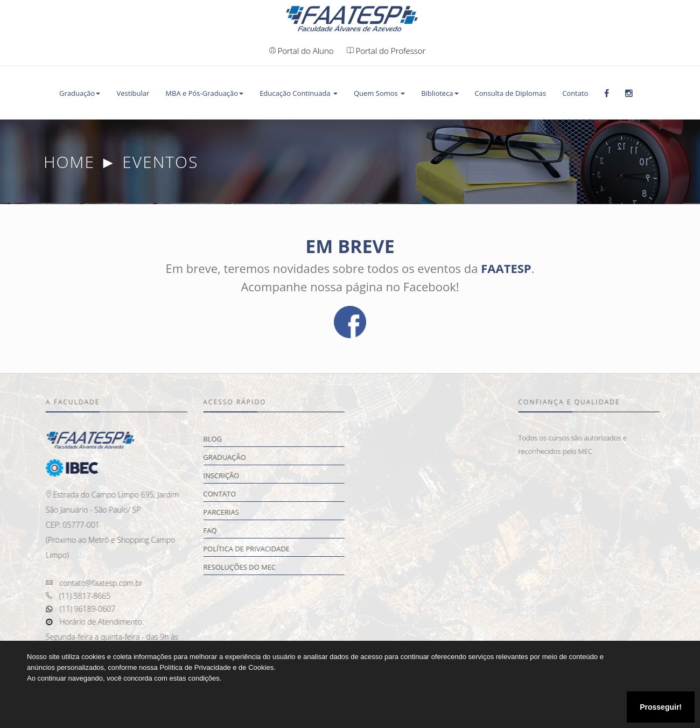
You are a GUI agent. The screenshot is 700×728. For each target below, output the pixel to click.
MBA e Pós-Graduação (204, 93)
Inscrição (227, 475)
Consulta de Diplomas (511, 93)
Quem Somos (379, 93)
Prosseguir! (661, 707)
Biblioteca (440, 93)
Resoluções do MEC (245, 567)
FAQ (216, 530)
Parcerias (227, 512)
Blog (218, 439)
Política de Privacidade (252, 549)
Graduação (80, 93)
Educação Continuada (299, 93)
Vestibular (133, 93)
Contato (575, 93)
